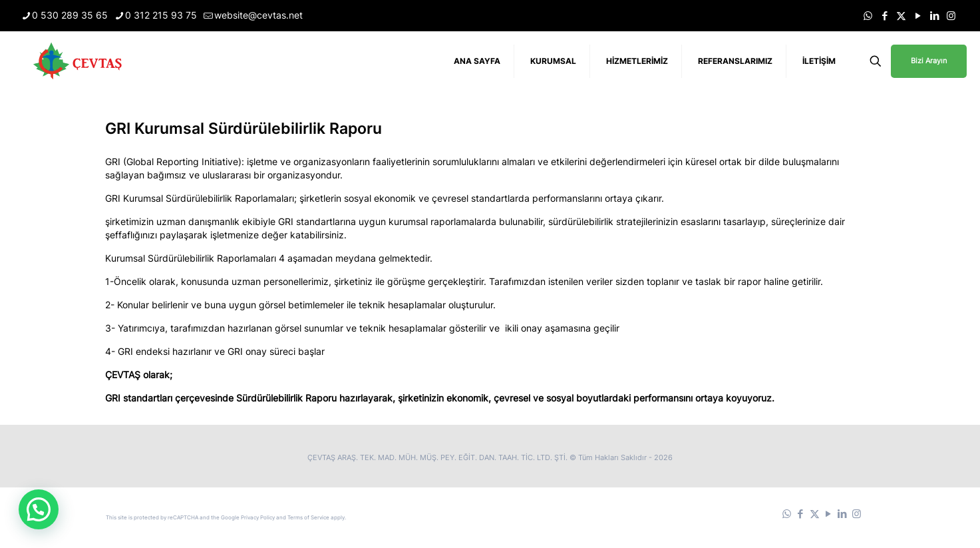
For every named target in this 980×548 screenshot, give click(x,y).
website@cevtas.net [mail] (258, 15)
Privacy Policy (258, 517)
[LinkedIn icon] (934, 16)
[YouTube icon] (918, 16)
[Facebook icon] (885, 16)
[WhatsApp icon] (868, 16)
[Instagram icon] (951, 16)
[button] (39, 509)
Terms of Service (308, 517)
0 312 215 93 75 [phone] (161, 15)
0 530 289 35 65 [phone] (70, 15)
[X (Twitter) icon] (901, 16)
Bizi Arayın (929, 61)
